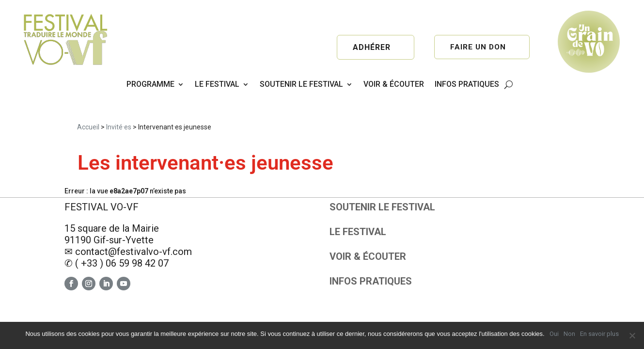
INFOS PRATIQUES (467, 84)
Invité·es (119, 99)
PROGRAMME (150, 84)
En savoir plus (599, 334)
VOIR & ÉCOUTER (394, 84)
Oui (554, 334)
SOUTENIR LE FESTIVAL (301, 84)
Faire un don (478, 47)
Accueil (88, 99)
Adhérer (372, 47)
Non (569, 334)
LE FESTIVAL (217, 84)
